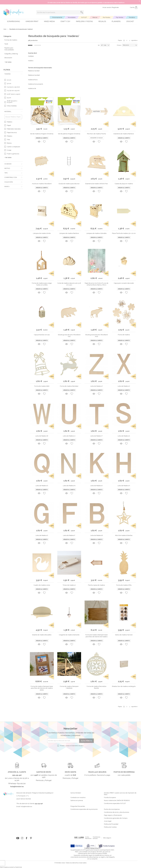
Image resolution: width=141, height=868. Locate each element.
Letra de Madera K (96, 486)
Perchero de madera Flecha (96, 134)
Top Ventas (119, 17)
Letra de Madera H (124, 486)
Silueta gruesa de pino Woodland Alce (96, 336)
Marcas (95, 17)
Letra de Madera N (69, 486)
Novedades (72, 17)
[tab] (13, 74)
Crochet (130, 21)
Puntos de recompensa (112, 809)
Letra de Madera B (96, 535)
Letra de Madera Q (42, 486)
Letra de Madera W (42, 436)
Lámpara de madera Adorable (96, 233)
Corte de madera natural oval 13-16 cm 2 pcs (69, 284)
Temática (132, 17)
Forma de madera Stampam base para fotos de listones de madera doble (42, 688)
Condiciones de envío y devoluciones (117, 812)
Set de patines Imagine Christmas (69, 134)
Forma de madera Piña (124, 585)
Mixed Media (49, 21)
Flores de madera (124, 335)
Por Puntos (107, 17)
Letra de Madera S (124, 436)
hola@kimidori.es (26, 806)
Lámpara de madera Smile (42, 233)
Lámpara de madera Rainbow (69, 233)
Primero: (119, 45)
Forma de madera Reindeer (69, 386)
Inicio (5, 29)
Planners (116, 21)
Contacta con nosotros (78, 798)
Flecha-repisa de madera (96, 585)
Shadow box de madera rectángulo (124, 686)
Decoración (8, 58)
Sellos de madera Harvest (124, 635)
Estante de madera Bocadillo (42, 635)
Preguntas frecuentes (78, 806)
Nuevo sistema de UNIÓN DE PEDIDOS (117, 801)
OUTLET (84, 17)
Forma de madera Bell (42, 386)
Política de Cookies (110, 827)
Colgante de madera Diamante (69, 635)
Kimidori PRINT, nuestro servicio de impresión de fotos (120, 794)
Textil (6, 44)
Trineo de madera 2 (69, 585)
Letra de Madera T (96, 436)
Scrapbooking (13, 21)
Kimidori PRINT (32, 21)
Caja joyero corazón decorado (124, 283)
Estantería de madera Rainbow (124, 134)
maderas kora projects (36, 84)
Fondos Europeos (110, 798)
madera (31, 61)
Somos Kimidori (76, 793)
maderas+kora (33, 80)
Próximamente (57, 17)
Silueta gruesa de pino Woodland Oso (69, 336)
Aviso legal (108, 821)
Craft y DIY (65, 21)
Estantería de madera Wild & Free (96, 184)
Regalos (102, 21)
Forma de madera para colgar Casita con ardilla (42, 284)
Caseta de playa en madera (124, 184)
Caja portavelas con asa (42, 335)
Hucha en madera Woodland (42, 184)
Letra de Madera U (69, 436)
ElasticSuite (19, 867)
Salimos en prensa (77, 801)
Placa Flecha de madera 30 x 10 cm (124, 233)
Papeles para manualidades (9, 49)
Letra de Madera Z (96, 386)
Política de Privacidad (111, 824)
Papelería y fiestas (84, 21)
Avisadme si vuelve (96, 138)
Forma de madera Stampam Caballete (69, 687)
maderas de (32, 88)
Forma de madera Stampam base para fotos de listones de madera (96, 636)
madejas (31, 56)
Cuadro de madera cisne (42, 585)
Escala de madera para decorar (69, 184)
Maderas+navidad (34, 75)
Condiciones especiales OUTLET (115, 803)
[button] (44, 142)
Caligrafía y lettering (11, 54)
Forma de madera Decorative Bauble (96, 687)
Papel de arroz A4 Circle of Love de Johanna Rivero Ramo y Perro (96, 284)
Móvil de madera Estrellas (124, 535)
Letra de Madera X (124, 386)
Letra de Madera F (69, 535)
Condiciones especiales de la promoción (84, 809)
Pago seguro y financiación (113, 815)
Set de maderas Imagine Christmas (42, 134)
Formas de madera (11, 40)
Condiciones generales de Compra (116, 818)
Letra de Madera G (42, 535)
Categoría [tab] (7, 36)
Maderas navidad (34, 71)
